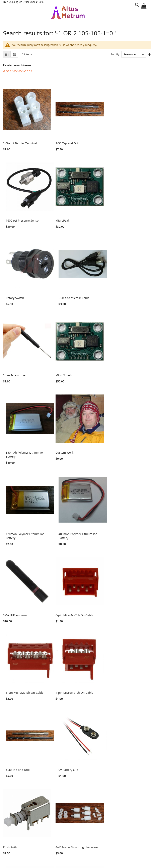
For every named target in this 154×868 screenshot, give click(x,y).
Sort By (115, 54)
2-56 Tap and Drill (65, 142)
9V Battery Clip (113, 532)
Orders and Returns (22, 838)
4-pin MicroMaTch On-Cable (22, 532)
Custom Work (12, 375)
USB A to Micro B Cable (119, 219)
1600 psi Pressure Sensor (121, 142)
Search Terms (18, 824)
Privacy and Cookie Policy (26, 817)
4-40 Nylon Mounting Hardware (74, 609)
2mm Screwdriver (15, 295)
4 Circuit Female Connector (122, 609)
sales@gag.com (70, 850)
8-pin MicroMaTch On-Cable (123, 456)
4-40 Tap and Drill (65, 532)
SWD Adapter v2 (64, 685)
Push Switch (11, 609)
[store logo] (68, 12)
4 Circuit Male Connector (20, 685)
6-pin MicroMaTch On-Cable (72, 456)
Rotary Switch (62, 219)
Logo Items (15, 763)
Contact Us (16, 844)
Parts (12, 759)
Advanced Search (21, 831)
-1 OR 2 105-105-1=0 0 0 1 (18, 71)
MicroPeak (10, 219)
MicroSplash (62, 295)
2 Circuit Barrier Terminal (20, 142)
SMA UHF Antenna (15, 456)
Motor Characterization (22, 767)
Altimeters (14, 755)
